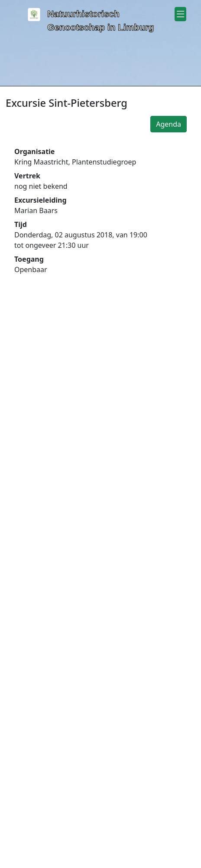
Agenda (169, 124)
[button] (180, 14)
